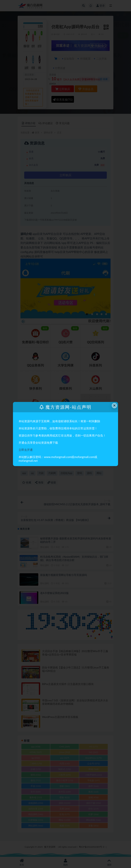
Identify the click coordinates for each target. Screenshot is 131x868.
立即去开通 (26, 450)
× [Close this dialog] (114, 405)
